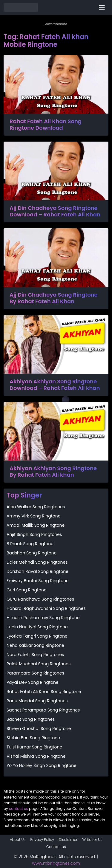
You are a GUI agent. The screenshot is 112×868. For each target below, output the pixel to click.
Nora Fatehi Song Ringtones (35, 655)
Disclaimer (68, 840)
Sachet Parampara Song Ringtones (43, 710)
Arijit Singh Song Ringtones (34, 534)
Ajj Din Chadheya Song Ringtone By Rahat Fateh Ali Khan (54, 298)
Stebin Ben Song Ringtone (33, 738)
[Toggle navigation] (102, 7)
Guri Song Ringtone (27, 590)
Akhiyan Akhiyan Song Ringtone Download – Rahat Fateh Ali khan (55, 385)
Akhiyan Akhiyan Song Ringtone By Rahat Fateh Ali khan (53, 471)
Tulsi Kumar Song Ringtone (34, 747)
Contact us (56, 847)
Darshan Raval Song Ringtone (37, 571)
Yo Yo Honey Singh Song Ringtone (42, 765)
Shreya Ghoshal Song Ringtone (39, 728)
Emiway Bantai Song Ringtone (38, 581)
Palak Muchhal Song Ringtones (39, 664)
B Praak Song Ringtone (30, 544)
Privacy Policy (42, 840)
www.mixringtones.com (56, 863)
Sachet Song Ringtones (31, 719)
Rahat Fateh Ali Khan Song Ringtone (44, 692)
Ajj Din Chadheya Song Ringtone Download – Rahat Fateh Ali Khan (55, 211)
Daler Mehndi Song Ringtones (37, 562)
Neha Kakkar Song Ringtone (35, 645)
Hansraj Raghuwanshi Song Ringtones (46, 608)
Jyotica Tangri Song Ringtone (37, 636)
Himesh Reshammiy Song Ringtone (43, 618)
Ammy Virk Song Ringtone (33, 516)
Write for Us (92, 840)
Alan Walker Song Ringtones (36, 507)
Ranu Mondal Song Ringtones (37, 701)
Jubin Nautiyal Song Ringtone (37, 627)
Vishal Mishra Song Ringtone (36, 756)
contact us (19, 809)
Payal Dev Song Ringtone (33, 682)
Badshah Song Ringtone (32, 553)
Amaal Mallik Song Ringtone (36, 525)
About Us (18, 840)
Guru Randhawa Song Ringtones (40, 599)
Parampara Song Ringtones (35, 673)
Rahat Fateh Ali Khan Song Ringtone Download (46, 124)
